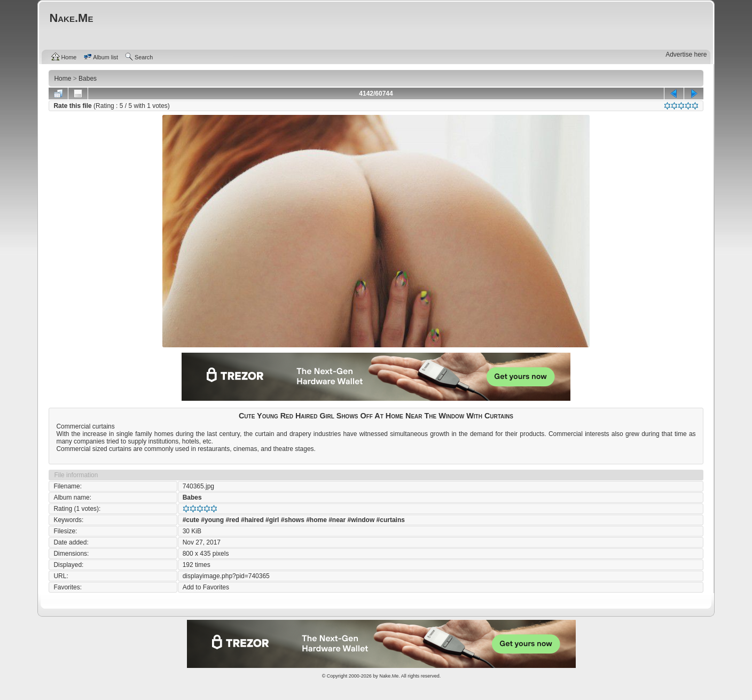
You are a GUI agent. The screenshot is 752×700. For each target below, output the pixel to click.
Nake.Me (389, 676)
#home (316, 520)
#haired (252, 520)
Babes (192, 497)
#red (232, 520)
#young (212, 520)
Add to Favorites (206, 587)
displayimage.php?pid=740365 (226, 576)
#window (361, 520)
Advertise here (686, 55)
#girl (272, 520)
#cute (191, 520)
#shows (293, 520)
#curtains (391, 520)
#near (337, 520)
